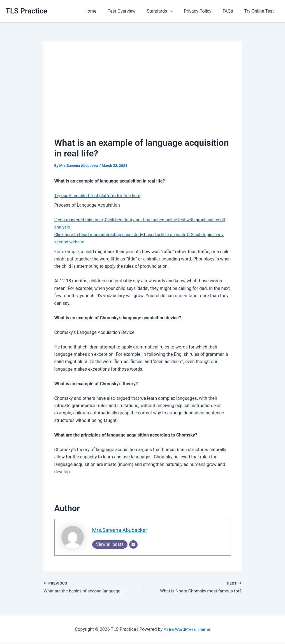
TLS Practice (26, 11)
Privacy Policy (203, 11)
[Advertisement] (143, 94)
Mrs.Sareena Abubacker (121, 530)
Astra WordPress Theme (187, 630)
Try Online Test (260, 11)
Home (103, 11)
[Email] (133, 545)
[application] (178, 11)
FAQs (231, 11)
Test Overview (132, 11)
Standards (168, 11)
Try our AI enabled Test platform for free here (99, 196)
